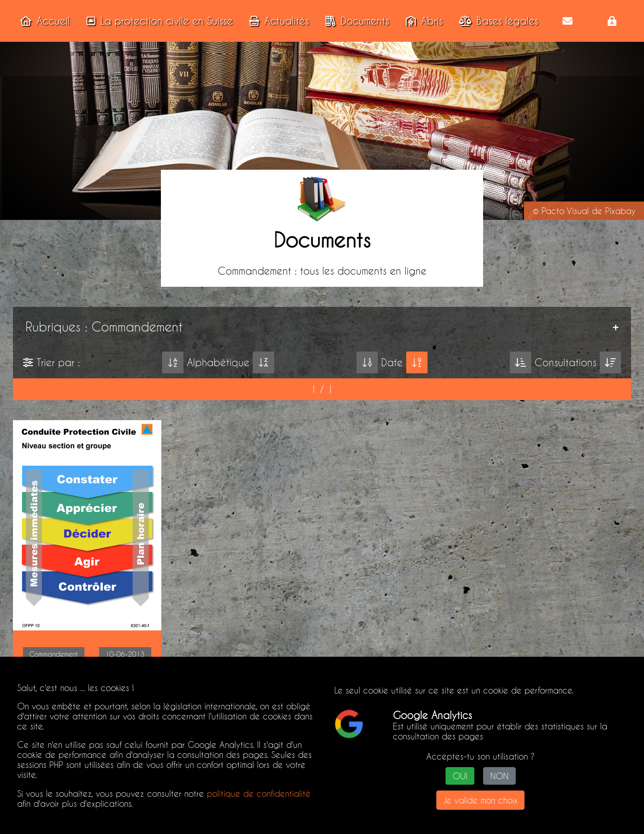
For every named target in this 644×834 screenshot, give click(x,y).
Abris (422, 21)
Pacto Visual (565, 211)
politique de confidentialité (259, 793)
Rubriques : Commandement (104, 327)
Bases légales (496, 21)
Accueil (42, 21)
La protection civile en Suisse (157, 21)
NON (499, 776)
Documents (355, 21)
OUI (460, 776)
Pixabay (620, 211)
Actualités (276, 21)
